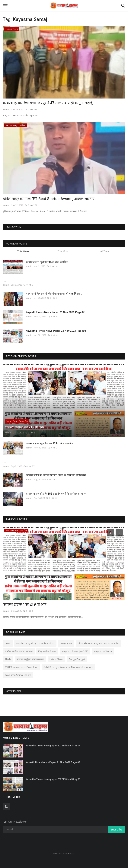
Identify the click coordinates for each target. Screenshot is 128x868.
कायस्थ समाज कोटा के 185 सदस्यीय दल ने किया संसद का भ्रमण (56, 494)
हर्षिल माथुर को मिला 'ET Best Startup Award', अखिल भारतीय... (50, 199)
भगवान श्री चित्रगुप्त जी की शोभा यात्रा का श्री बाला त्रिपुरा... (54, 294)
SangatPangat (77, 659)
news (8, 643)
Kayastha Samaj (103, 651)
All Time (105, 251)
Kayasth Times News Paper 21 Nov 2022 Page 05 (55, 312)
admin (6, 109)
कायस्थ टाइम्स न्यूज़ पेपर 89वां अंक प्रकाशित (47, 262)
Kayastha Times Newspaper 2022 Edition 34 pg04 (53, 746)
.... (4, 281)
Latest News (56, 659)
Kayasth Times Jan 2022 (75, 651)
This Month (64, 251)
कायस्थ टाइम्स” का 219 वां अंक (25, 604)
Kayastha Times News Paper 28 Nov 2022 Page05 (56, 331)
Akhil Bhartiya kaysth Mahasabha (35, 643)
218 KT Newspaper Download (21, 667)
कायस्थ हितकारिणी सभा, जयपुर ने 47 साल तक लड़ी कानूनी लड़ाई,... (49, 103)
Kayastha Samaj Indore (18, 675)
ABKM (8, 659)
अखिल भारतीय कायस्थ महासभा (19, 651)
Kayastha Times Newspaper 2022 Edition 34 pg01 (53, 779)
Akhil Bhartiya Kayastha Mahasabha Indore (68, 667)
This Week (23, 251)
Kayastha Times (47, 651)
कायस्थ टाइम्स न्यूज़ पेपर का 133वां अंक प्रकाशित (49, 443)
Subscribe (117, 829)
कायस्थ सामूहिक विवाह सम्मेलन (30, 659)
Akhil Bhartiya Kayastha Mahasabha (99, 643)
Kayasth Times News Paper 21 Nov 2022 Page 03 (53, 762)
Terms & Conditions (63, 853)
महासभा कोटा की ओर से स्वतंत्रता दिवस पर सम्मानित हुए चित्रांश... (57, 475)
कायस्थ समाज (66, 643)
